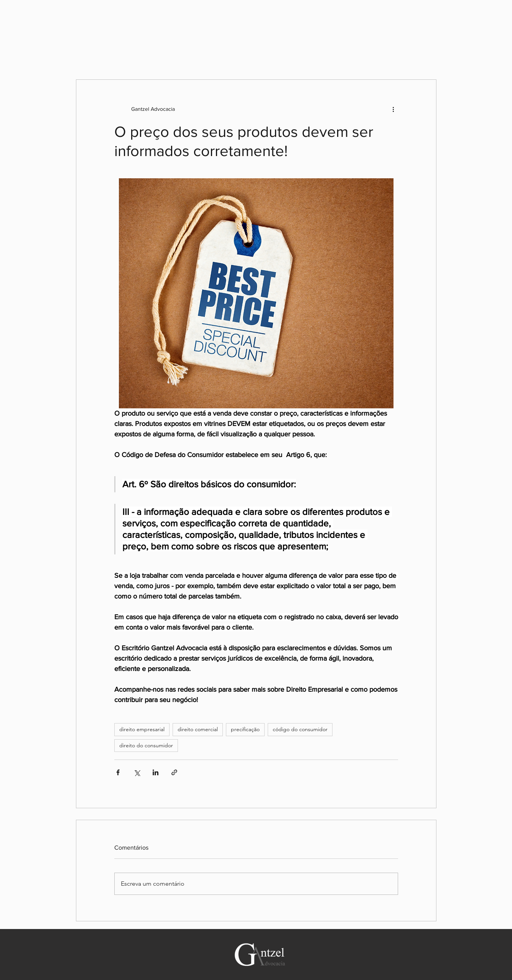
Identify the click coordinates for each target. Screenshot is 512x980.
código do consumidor (300, 729)
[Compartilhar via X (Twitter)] (137, 772)
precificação (245, 729)
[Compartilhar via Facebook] (118, 772)
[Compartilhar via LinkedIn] (156, 772)
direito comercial (198, 729)
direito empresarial (142, 729)
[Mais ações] (393, 109)
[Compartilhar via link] (174, 772)
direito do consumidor (146, 745)
